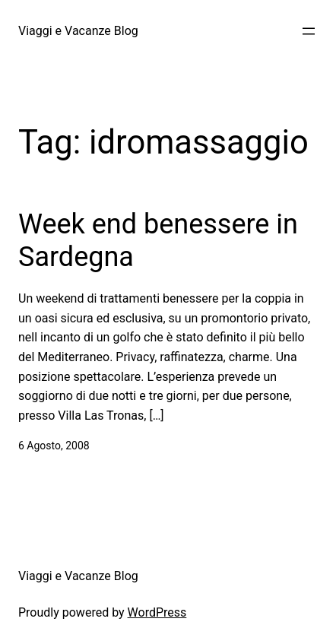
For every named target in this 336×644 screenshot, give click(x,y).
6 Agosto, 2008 (54, 446)
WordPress (157, 612)
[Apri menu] (309, 31)
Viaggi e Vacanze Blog (78, 31)
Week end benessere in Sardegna (158, 241)
